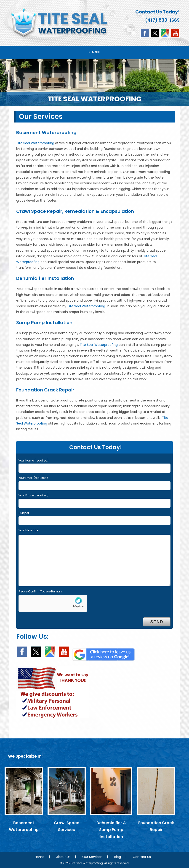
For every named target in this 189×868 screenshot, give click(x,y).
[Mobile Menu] (94, 52)
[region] (94, 83)
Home (40, 857)
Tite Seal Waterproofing (35, 143)
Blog (118, 857)
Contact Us (142, 857)
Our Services (92, 857)
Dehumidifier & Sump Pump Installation (111, 830)
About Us (63, 857)
